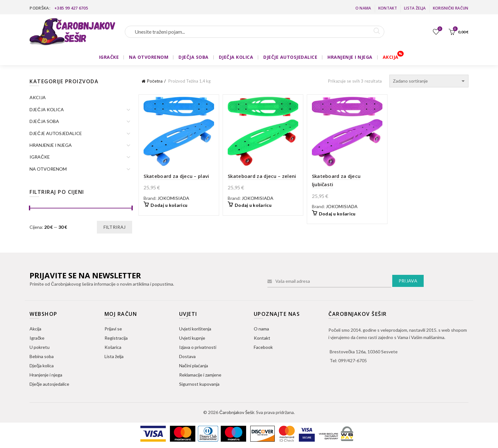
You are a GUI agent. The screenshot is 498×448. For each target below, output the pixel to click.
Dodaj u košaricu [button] (169, 205)
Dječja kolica (42, 366)
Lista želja (415, 8)
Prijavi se (113, 329)
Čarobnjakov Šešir (236, 412)
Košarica (113, 347)
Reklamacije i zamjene (200, 375)
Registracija (116, 338)
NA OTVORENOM (149, 57)
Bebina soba (42, 356)
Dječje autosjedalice (49, 384)
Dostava (187, 356)
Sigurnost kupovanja (199, 384)
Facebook (263, 347)
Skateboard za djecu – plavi (176, 176)
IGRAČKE (109, 57)
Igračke (37, 338)
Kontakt (388, 8)
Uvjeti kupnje (192, 338)
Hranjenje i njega (46, 375)
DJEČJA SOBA (194, 57)
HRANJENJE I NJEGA (350, 57)
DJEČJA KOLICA (236, 57)
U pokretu (40, 347)
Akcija (35, 329)
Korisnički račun (451, 8)
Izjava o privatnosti (198, 347)
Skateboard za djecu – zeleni (262, 176)
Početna (155, 81)
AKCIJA (391, 57)
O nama (363, 8)
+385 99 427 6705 (71, 8)
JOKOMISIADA (173, 198)
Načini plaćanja (194, 366)
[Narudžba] (429, 81)
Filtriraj (115, 227)
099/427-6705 (353, 360)
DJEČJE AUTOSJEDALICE (290, 57)
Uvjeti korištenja (195, 329)
